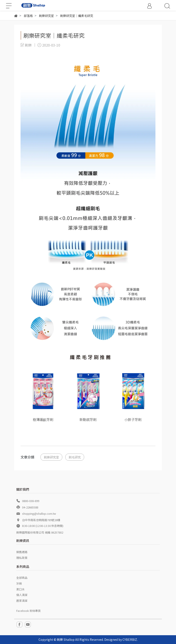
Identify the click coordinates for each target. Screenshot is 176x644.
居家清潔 (22, 601)
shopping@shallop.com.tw (39, 514)
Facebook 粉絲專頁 (28, 611)
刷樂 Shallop (66, 639)
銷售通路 (22, 552)
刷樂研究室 (51, 457)
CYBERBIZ (130, 639)
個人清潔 (22, 595)
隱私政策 (22, 558)
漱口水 (20, 589)
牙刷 (19, 583)
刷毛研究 (75, 457)
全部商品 (22, 578)
